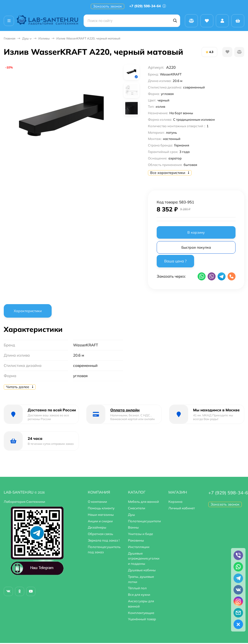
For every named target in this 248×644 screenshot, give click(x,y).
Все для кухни (139, 595)
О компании (97, 502)
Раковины (136, 540)
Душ (25, 38)
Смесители (137, 508)
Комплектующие (141, 613)
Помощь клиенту (101, 508)
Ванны (133, 527)
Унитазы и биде (140, 534)
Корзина (175, 502)
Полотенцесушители (144, 521)
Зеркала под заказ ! (104, 540)
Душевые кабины (142, 570)
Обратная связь (100, 534)
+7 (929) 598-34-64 (148, 6)
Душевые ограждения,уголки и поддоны (144, 559)
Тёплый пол (137, 588)
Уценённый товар (142, 619)
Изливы (44, 38)
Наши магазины (101, 515)
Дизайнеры (97, 527)
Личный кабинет (182, 508)
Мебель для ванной (143, 502)
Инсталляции (139, 547)
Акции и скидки (100, 521)
